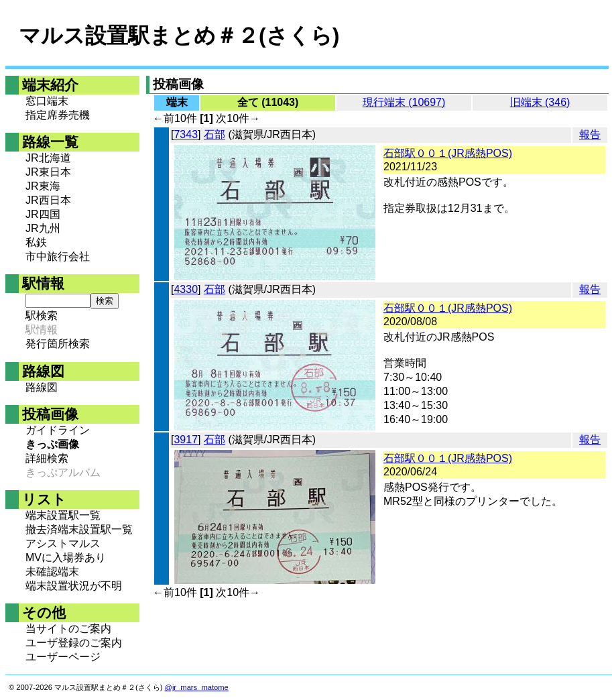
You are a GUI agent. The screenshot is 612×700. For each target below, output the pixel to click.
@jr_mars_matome (197, 687)
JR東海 (43, 186)
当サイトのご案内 (68, 629)
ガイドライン (58, 430)
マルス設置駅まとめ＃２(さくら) (179, 36)
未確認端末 (52, 572)
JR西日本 (48, 200)
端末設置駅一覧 (63, 515)
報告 (590, 134)
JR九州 (43, 228)
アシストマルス (63, 543)
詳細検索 (47, 458)
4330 (186, 289)
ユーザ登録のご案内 (74, 643)
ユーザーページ (63, 657)
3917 (186, 440)
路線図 (42, 387)
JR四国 (43, 214)
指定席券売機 (58, 115)
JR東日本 (48, 172)
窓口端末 (47, 101)
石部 (215, 134)
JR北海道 (48, 158)
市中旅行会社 (58, 256)
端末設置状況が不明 (74, 586)
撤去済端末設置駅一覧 (79, 529)
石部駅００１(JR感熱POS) (448, 153)
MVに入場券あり (66, 558)
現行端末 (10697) (404, 102)
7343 (186, 134)
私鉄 (36, 242)
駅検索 (42, 315)
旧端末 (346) (540, 102)
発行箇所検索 (58, 344)
